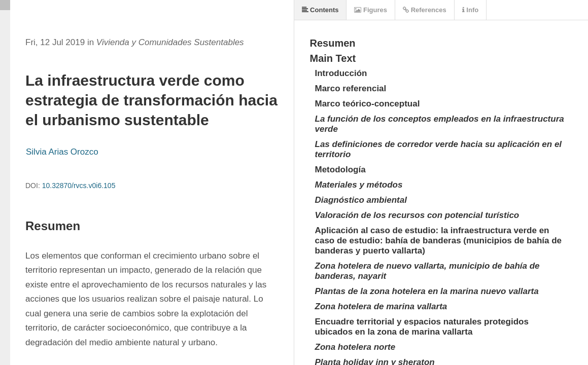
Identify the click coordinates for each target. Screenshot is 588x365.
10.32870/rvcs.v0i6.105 (79, 186)
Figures (371, 10)
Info (470, 10)
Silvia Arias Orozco (62, 152)
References (425, 10)
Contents (320, 10)
